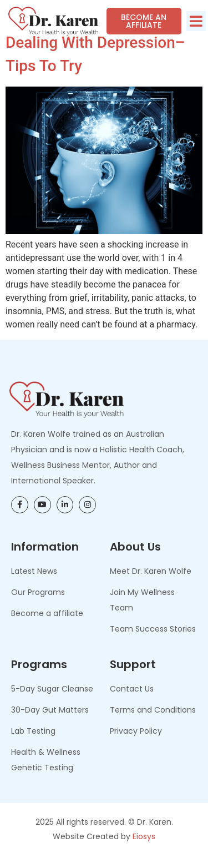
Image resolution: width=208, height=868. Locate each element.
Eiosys (144, 852)
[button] (196, 21)
